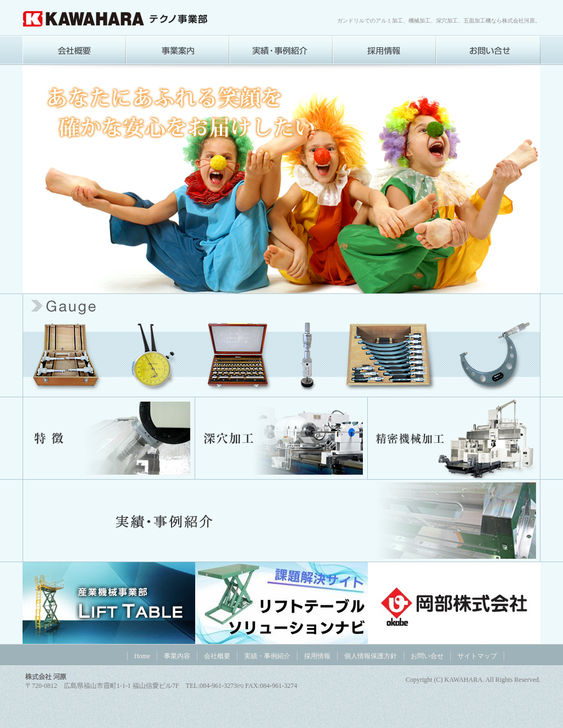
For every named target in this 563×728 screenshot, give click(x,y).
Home (142, 656)
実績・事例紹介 (281, 50)
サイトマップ (477, 656)
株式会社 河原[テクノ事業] (116, 19)
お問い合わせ (488, 50)
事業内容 (178, 50)
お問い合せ (427, 656)
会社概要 (74, 50)
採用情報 (384, 50)
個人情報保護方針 (371, 656)
